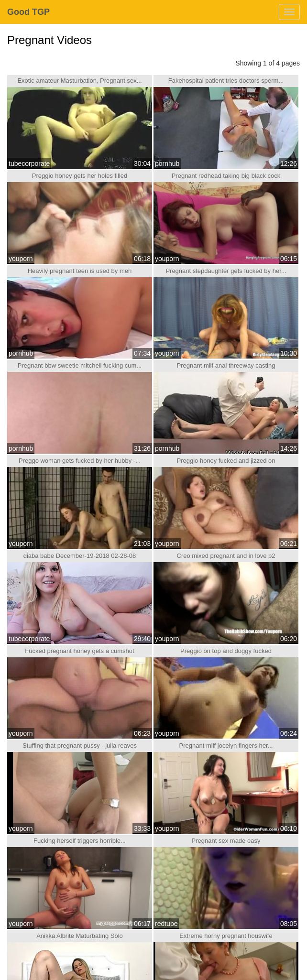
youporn (21, 259)
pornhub (167, 163)
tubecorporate (29, 163)
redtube (166, 924)
